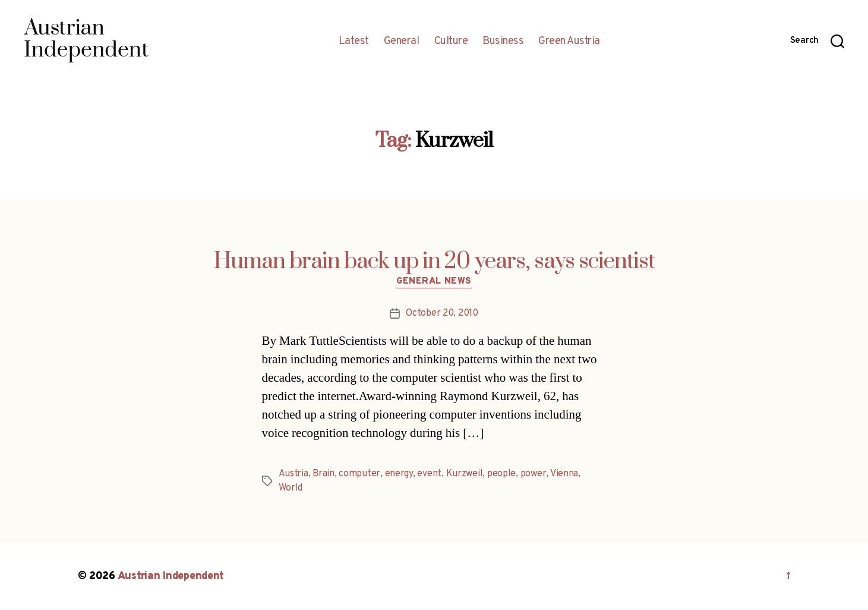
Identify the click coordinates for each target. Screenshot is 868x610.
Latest (354, 42)
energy (399, 474)
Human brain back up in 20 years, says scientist (434, 262)
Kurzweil (465, 474)
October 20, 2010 (442, 313)
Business (503, 42)
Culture (451, 42)
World (291, 488)
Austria (293, 474)
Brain (323, 474)
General (402, 42)
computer (359, 474)
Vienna (564, 474)
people (501, 474)
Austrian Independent (171, 576)
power (534, 474)
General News (434, 282)
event (429, 474)
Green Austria (569, 42)
